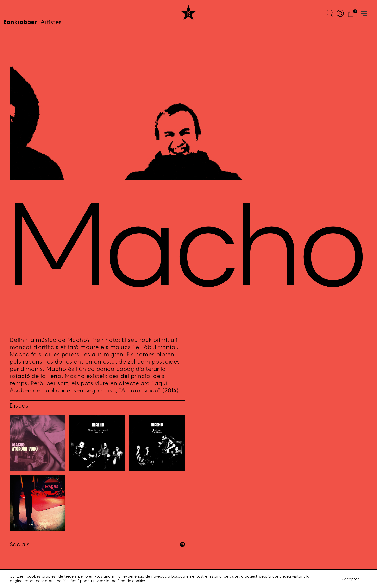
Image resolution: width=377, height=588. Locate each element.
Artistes (57, 13)
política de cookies (129, 581)
